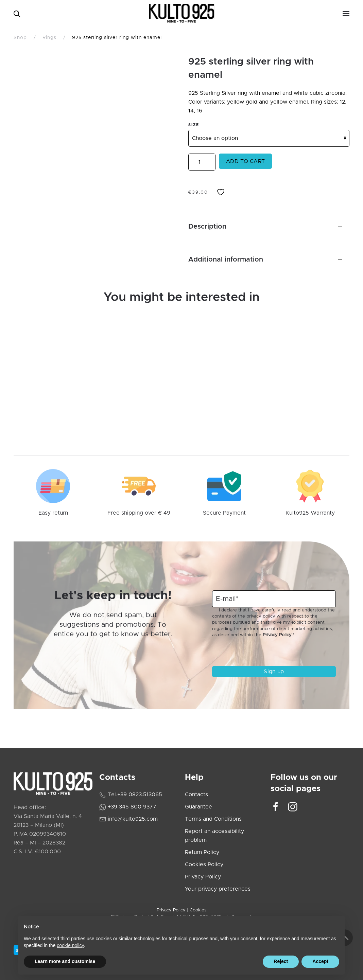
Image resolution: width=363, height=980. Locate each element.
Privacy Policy (277, 635)
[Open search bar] (17, 13)
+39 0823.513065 (140, 795)
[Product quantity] (202, 162)
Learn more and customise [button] (65, 961)
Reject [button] (281, 961)
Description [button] (207, 227)
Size (194, 125)
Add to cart (245, 161)
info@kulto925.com (133, 819)
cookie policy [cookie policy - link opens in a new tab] (70, 945)
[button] (346, 14)
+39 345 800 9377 (132, 807)
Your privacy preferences (218, 889)
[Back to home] (182, 14)
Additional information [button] (226, 260)
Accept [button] (320, 961)
